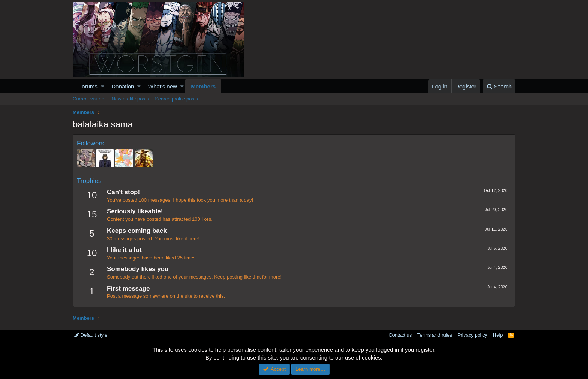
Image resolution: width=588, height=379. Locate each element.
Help (498, 335)
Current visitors (89, 99)
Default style (91, 335)
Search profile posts (176, 99)
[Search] (499, 86)
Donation (123, 86)
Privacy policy (472, 335)
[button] (103, 86)
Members (203, 86)
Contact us (400, 335)
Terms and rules (435, 335)
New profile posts (130, 99)
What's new (163, 86)
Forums (88, 86)
